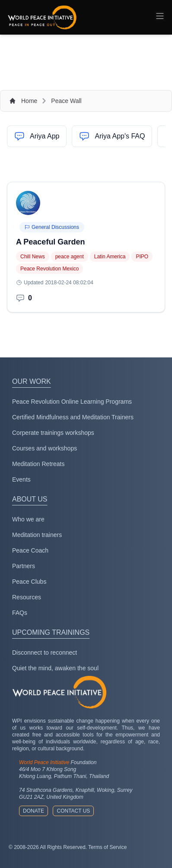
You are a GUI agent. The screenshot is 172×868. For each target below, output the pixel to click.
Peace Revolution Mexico (49, 269)
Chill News (33, 257)
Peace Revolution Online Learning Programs (72, 402)
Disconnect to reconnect (45, 653)
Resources (27, 597)
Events (21, 479)
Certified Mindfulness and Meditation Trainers (73, 417)
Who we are (28, 519)
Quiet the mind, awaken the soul (55, 668)
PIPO (142, 257)
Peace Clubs (29, 582)
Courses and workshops (45, 448)
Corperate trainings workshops (53, 433)
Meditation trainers (37, 535)
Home (29, 101)
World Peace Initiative (44, 762)
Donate (33, 811)
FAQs (20, 613)
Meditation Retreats (38, 464)
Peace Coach (30, 550)
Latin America (110, 257)
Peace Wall (66, 101)
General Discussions (52, 227)
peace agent (70, 257)
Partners (24, 566)
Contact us (73, 811)
